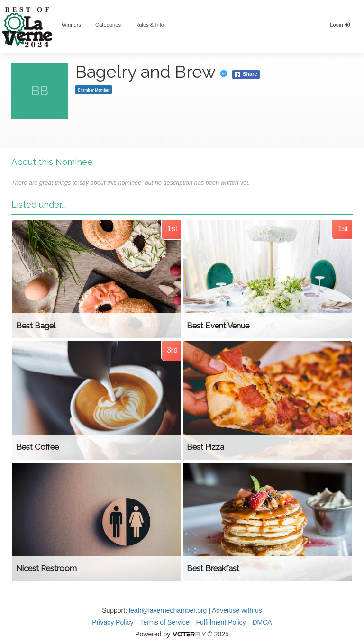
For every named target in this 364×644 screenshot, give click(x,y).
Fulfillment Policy (221, 622)
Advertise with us (237, 610)
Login (340, 25)
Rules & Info (150, 25)
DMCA (262, 622)
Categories (108, 25)
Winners (71, 25)
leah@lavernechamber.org (168, 610)
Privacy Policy (113, 622)
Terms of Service (164, 622)
